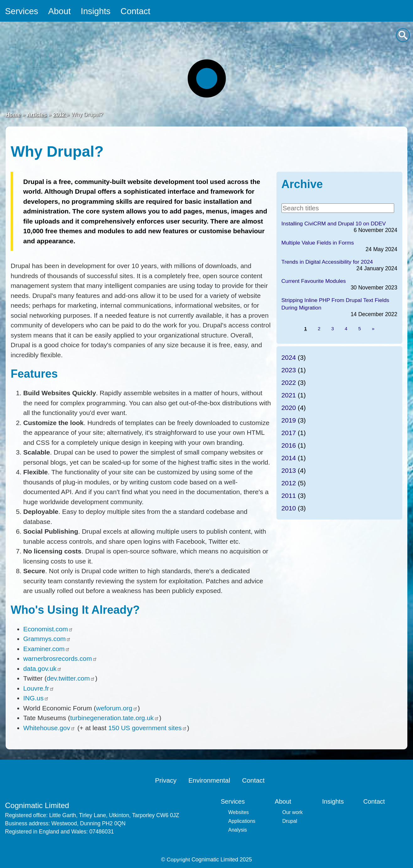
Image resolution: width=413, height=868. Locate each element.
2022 (289, 383)
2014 (289, 458)
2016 (289, 446)
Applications (242, 821)
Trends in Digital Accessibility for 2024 (328, 262)
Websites (239, 812)
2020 (289, 408)
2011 (289, 496)
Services (22, 11)
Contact (137, 11)
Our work (293, 812)
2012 (60, 115)
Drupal (290, 821)
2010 (289, 508)
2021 (289, 395)
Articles (37, 115)
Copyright (178, 860)
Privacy (166, 780)
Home (13, 115)
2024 (289, 358)
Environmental (209, 780)
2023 (289, 370)
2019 (289, 421)
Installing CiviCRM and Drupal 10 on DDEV (334, 224)
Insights (97, 11)
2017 (289, 433)
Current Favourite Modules (314, 281)
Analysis (238, 830)
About (60, 11)
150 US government (148, 728)
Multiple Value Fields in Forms (318, 243)
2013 (289, 471)
